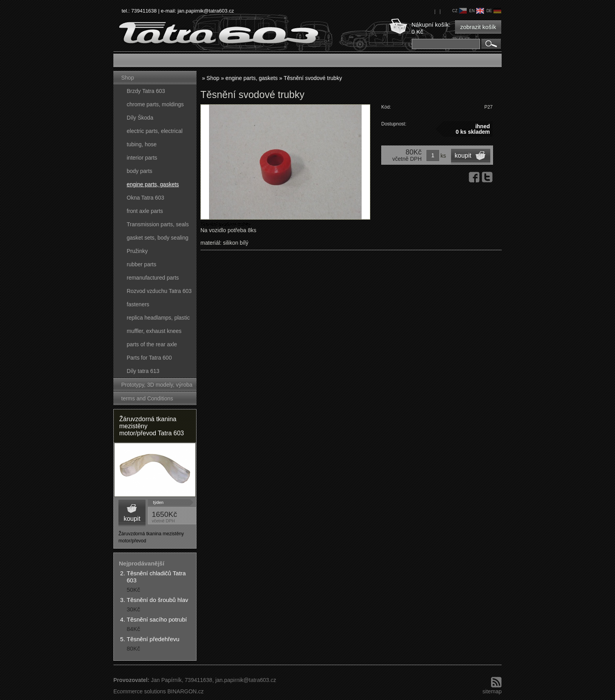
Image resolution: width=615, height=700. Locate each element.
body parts (139, 171)
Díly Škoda (140, 118)
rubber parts (141, 264)
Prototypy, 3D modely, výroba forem (157, 386)
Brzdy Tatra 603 (146, 91)
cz (459, 11)
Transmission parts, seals (158, 224)
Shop (128, 78)
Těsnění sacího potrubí (157, 619)
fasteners (138, 304)
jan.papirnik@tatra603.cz (206, 11)
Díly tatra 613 (143, 371)
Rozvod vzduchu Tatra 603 (159, 291)
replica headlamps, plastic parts (158, 319)
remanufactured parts (153, 278)
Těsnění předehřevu (153, 639)
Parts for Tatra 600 (149, 358)
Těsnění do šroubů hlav (157, 600)
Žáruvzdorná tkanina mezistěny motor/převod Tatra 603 (152, 426)
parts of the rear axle (152, 344)
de (494, 11)
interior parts (142, 158)
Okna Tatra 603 (145, 198)
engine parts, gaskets (153, 184)
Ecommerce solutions (140, 691)
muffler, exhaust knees (154, 331)
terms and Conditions (147, 398)
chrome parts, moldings (155, 104)
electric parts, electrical (155, 131)
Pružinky (137, 251)
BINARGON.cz (186, 691)
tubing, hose (142, 144)
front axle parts (145, 211)
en (477, 11)
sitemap (492, 691)
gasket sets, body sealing (157, 238)
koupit (132, 519)
